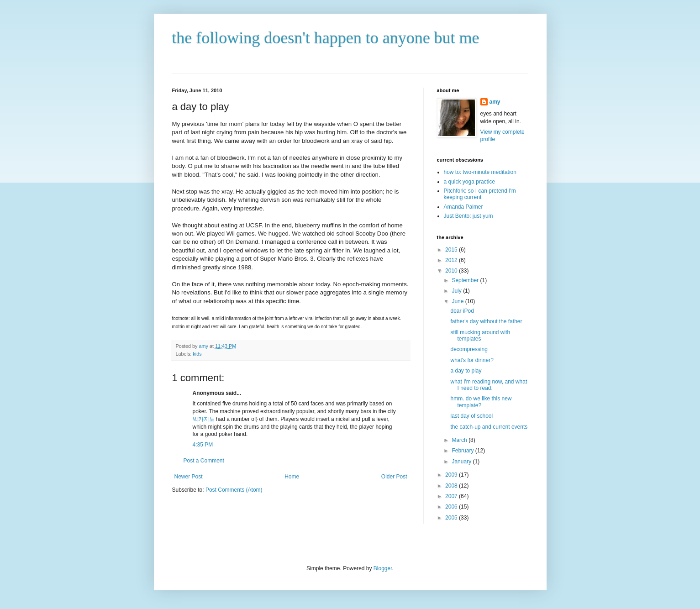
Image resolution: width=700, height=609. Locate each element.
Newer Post (189, 477)
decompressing (469, 349)
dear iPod (462, 311)
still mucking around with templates (480, 336)
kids (197, 354)
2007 (452, 496)
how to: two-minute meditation (480, 172)
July (457, 291)
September (466, 280)
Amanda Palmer (463, 207)
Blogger (383, 568)
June (458, 301)
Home (292, 477)
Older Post (394, 477)
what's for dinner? (472, 360)
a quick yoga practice (470, 182)
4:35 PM (203, 445)
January (462, 462)
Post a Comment (204, 461)
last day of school (471, 416)
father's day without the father (486, 321)
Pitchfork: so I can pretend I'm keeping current (480, 194)
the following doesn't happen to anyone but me (326, 38)
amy (495, 102)
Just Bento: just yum (468, 216)
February (463, 451)
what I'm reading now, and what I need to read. (489, 385)
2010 (452, 271)
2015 (452, 250)
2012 (452, 260)
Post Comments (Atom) (234, 490)
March (460, 440)
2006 (452, 507)
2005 (452, 518)
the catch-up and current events (489, 427)
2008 (452, 486)
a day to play (466, 371)
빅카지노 (204, 419)
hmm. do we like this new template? (481, 402)
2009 (452, 475)
